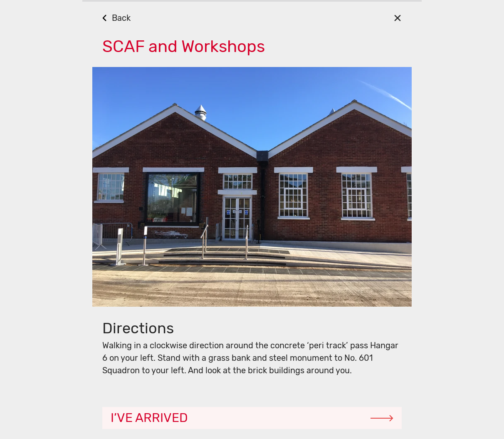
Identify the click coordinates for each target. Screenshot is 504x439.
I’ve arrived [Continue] (149, 418)
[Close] (397, 18)
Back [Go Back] (121, 18)
